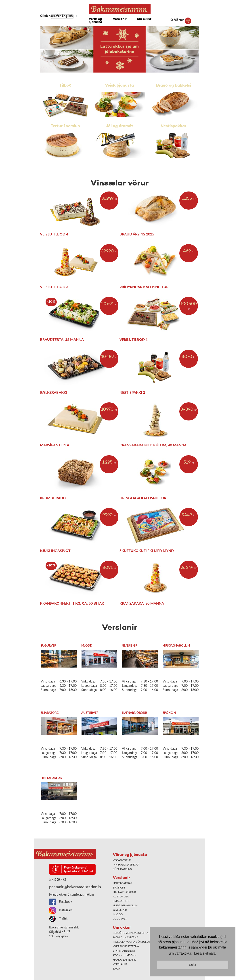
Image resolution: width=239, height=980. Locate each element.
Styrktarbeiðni (124, 951)
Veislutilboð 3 (54, 287)
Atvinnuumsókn (125, 955)
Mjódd (87, 645)
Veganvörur (122, 860)
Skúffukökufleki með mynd (147, 550)
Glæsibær (130, 645)
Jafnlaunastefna (126, 937)
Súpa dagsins (122, 869)
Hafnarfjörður (134, 713)
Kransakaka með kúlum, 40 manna (153, 445)
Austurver (90, 713)
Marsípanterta (55, 445)
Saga (116, 969)
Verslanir (120, 19)
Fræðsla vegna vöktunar (132, 942)
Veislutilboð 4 (54, 234)
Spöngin (169, 713)
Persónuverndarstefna (131, 933)
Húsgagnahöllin (176, 645)
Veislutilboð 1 (134, 339)
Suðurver (48, 645)
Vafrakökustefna (126, 946)
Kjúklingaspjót (55, 550)
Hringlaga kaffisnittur (143, 498)
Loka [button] (193, 965)
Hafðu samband (125, 960)
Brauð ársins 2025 (137, 234)
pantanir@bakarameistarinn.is (75, 887)
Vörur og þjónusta (95, 21)
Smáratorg (50, 713)
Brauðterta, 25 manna (62, 339)
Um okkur (144, 19)
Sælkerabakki (54, 392)
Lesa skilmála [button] (205, 953)
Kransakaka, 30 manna (142, 603)
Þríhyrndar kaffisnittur (144, 287)
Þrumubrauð (53, 498)
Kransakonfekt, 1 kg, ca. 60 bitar (72, 603)
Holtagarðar (51, 778)
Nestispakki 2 (132, 392)
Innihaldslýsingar (126, 865)
